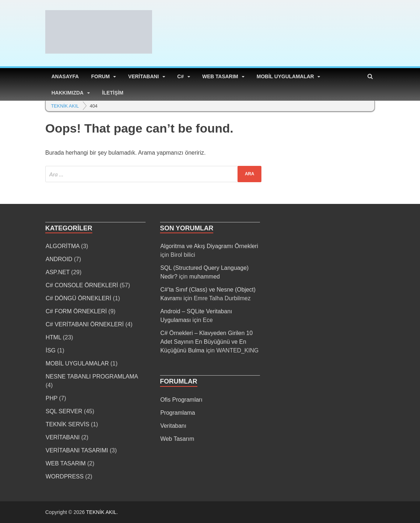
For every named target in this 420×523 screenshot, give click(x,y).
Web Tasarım (177, 439)
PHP (52, 398)
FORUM (100, 76)
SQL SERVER (64, 411)
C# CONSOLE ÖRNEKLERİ (82, 285)
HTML (53, 337)
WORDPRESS (65, 476)
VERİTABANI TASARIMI (77, 450)
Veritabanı (173, 426)
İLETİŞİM (113, 93)
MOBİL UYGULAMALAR (285, 76)
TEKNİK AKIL (101, 512)
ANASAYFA (65, 76)
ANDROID (59, 259)
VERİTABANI (144, 76)
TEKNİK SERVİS (68, 424)
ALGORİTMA (62, 246)
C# (181, 76)
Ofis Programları (181, 400)
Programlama (178, 413)
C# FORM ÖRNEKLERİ (76, 311)
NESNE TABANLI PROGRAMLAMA (92, 376)
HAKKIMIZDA (68, 93)
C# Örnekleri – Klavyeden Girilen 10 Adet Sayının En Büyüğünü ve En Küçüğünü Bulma (207, 342)
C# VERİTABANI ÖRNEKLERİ (85, 324)
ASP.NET (58, 272)
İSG (51, 350)
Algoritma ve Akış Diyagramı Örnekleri (209, 246)
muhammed (205, 277)
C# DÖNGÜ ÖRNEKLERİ (78, 298)
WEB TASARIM (220, 76)
